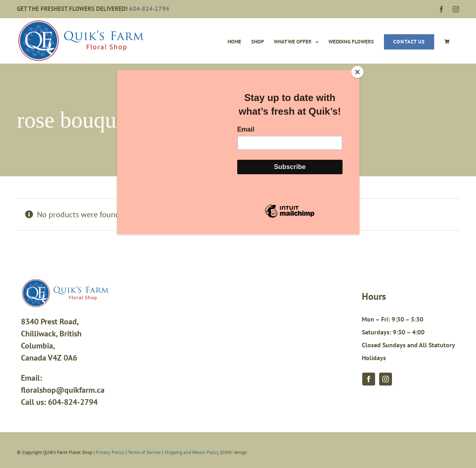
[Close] (357, 72)
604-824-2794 (149, 9)
